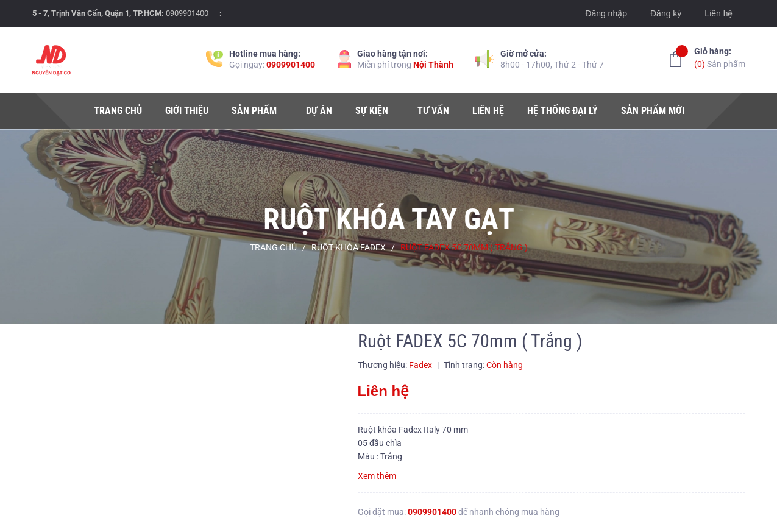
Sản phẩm (720, 57)
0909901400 (187, 13)
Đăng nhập (606, 13)
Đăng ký (666, 13)
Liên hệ (718, 13)
